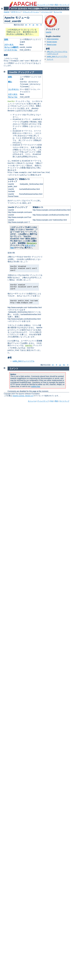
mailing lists (35, 386)
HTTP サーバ (16, 12)
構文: (10, 82)
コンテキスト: (14, 89)
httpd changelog (53, 39)
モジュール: (13, 97)
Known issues (52, 42)
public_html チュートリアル (57, 56)
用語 (56, 5)
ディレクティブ (43, 5)
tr (41, 25)
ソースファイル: (11, 50)
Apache (7, 12)
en (26, 25)
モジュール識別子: (12, 47)
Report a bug (52, 44)
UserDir (49, 32)
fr (30, 25)
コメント (50, 59)
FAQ (52, 5)
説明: (6, 39)
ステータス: (9, 45)
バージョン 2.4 (46, 12)
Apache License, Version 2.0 (23, 396)
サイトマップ (64, 5)
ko (37, 25)
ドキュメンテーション (31, 12)
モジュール (58, 12)
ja (33, 25)
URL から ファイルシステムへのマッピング (57, 53)
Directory (32, 243)
